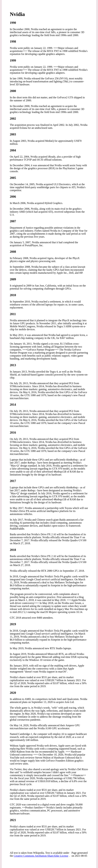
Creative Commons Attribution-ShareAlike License (41, 856)
